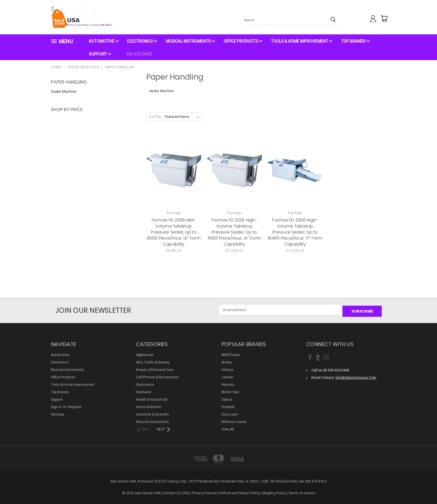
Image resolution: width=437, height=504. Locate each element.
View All (228, 428)
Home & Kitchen (149, 406)
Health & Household (152, 398)
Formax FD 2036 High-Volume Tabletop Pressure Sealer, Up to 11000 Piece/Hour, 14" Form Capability (235, 232)
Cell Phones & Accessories (158, 376)
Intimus (227, 368)
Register (75, 406)
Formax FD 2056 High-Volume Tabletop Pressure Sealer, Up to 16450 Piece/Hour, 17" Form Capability (295, 232)
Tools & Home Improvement (302, 41)
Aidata (227, 361)
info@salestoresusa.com (356, 377)
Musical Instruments (190, 41)
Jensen (227, 376)
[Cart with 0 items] (382, 19)
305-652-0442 (139, 54)
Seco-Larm (230, 413)
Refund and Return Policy (240, 492)
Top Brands (356, 41)
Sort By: (155, 117)
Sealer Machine (64, 91)
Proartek (228, 406)
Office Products (243, 41)
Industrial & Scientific (153, 413)
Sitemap (57, 413)
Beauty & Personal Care (155, 368)
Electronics (142, 41)
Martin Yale (230, 391)
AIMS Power (231, 353)
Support (100, 54)
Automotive (104, 41)
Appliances (145, 353)
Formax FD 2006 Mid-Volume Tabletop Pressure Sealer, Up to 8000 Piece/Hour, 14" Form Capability (174, 232)
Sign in (57, 406)
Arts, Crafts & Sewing (153, 361)
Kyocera (228, 383)
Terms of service (302, 492)
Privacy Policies (205, 492)
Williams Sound (234, 420)
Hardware (144, 391)
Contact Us (172, 492)
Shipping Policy (274, 492)
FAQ (186, 492)
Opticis (227, 398)
